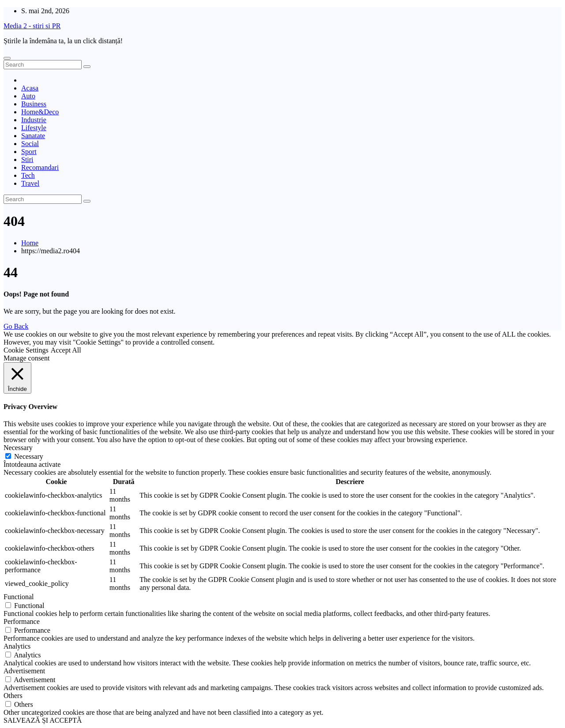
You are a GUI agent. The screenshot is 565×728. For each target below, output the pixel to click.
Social (30, 144)
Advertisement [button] (24, 671)
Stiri (27, 159)
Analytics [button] (17, 646)
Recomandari (40, 167)
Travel (30, 183)
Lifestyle (34, 128)
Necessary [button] (18, 448)
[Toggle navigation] (7, 58)
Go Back (16, 326)
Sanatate (33, 136)
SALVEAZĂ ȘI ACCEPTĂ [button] (43, 720)
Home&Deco (40, 112)
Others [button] (13, 696)
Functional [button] (19, 597)
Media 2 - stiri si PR (32, 26)
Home (30, 243)
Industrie (34, 120)
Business (34, 104)
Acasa (30, 88)
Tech (28, 175)
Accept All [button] (66, 350)
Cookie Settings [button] (26, 350)
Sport (29, 152)
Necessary (29, 456)
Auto (28, 96)
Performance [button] (22, 621)
